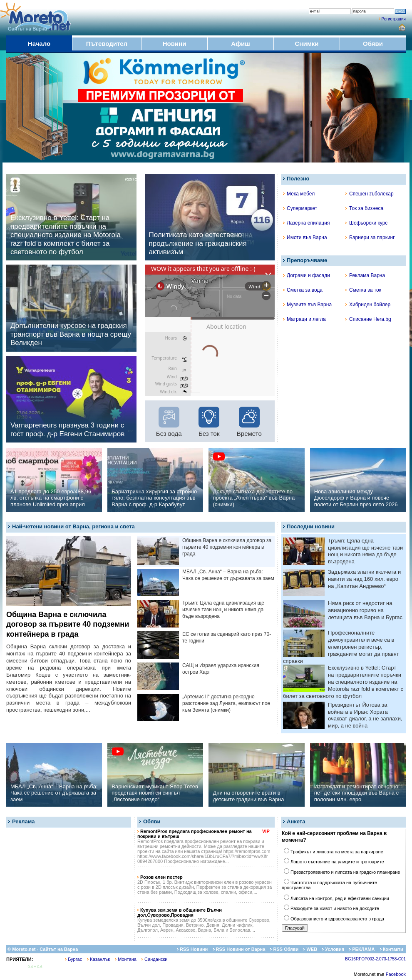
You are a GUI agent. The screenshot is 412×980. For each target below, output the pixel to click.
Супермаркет (300, 208)
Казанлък (98, 959)
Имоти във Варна (305, 237)
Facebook (396, 974)
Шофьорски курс (366, 223)
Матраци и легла (304, 319)
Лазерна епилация (306, 223)
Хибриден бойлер (368, 305)
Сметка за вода (303, 290)
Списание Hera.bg (368, 319)
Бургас (73, 959)
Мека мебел (299, 194)
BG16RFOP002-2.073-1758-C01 (375, 959)
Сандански (154, 959)
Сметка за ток (363, 290)
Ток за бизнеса (364, 208)
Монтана (126, 959)
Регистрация (394, 19)
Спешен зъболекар (370, 194)
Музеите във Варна (307, 305)
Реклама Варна (365, 275)
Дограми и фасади (307, 275)
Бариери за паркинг (370, 237)
